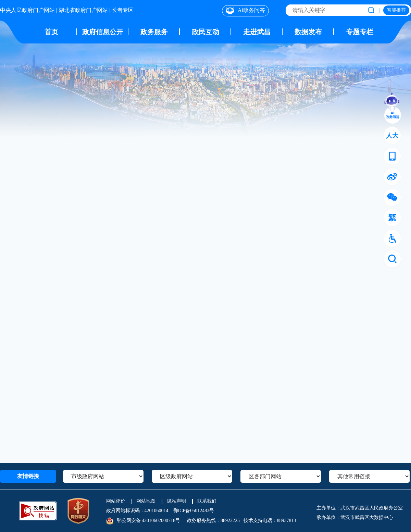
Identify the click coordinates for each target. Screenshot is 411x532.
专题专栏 (360, 31)
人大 (392, 136)
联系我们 (207, 501)
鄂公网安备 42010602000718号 (149, 521)
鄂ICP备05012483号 (194, 511)
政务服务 (154, 31)
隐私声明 (176, 501)
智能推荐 (396, 10)
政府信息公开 (103, 31)
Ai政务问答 (245, 10)
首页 (51, 31)
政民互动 (206, 31)
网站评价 (116, 501)
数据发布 (308, 31)
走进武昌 (257, 31)
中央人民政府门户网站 (27, 10)
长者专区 (123, 10)
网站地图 (146, 501)
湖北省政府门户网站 (83, 10)
